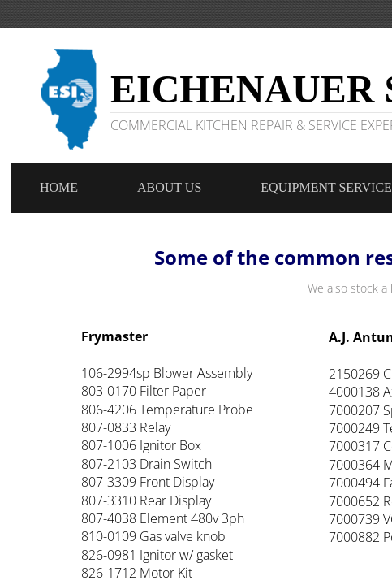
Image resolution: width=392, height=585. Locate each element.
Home (59, 187)
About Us (169, 187)
